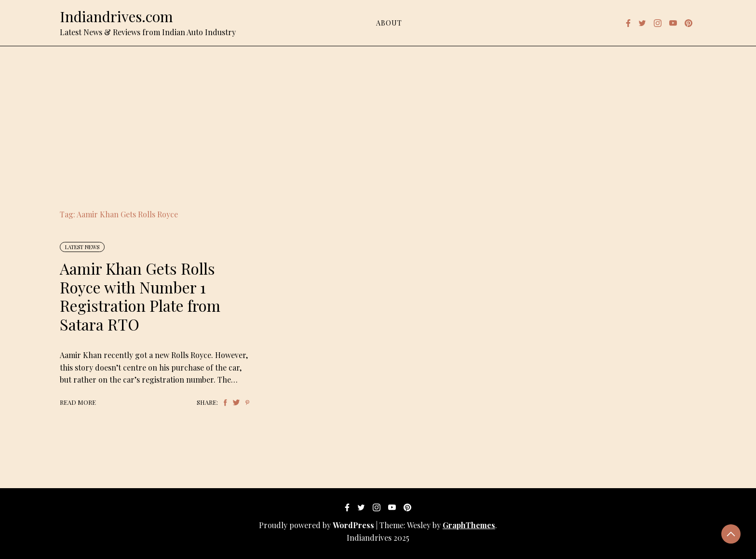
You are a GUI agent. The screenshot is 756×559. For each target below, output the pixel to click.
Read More (78, 402)
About (389, 23)
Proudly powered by (317, 525)
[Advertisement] (378, 119)
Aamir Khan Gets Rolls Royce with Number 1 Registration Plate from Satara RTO (140, 296)
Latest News (82, 247)
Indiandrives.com (116, 16)
